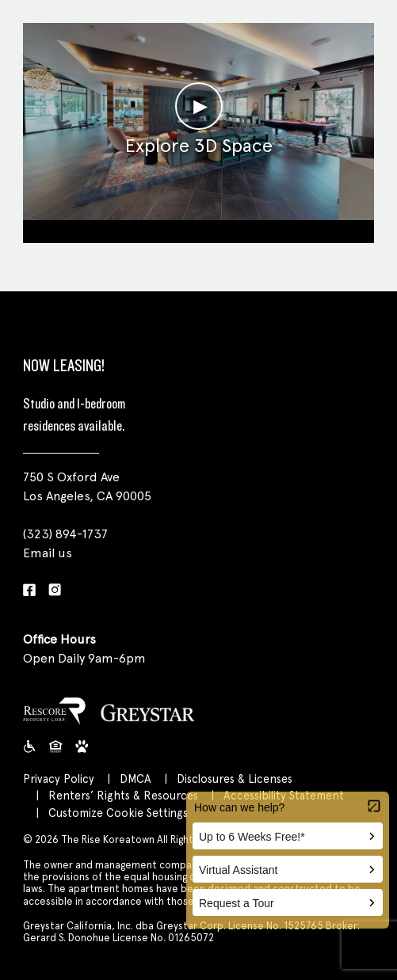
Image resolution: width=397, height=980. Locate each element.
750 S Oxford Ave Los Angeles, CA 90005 (87, 486)
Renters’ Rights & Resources (123, 795)
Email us (48, 553)
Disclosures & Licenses (235, 779)
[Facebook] (29, 591)
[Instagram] (55, 591)
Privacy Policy (59, 779)
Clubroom (198, 229)
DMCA (136, 779)
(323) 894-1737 (65, 534)
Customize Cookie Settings (118, 813)
